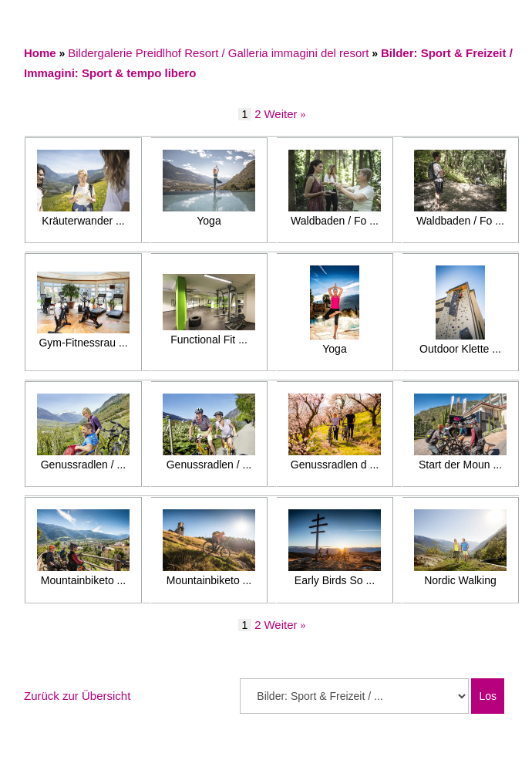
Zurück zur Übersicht (77, 696)
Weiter (280, 114)
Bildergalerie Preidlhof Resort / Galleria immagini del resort (218, 53)
